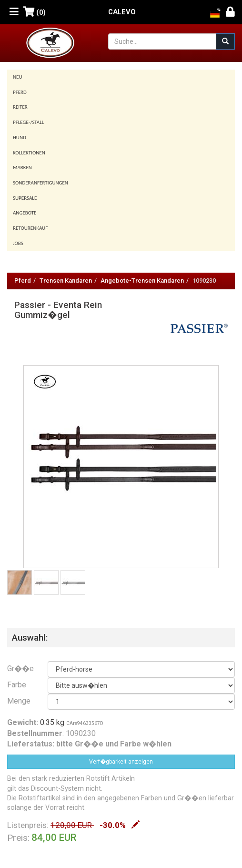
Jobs (18, 243)
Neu (18, 77)
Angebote (25, 213)
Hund (20, 138)
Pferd (20, 92)
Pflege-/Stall (28, 122)
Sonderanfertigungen (40, 183)
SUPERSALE (25, 198)
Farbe (17, 685)
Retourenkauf (30, 228)
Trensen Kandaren (66, 281)
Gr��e (20, 669)
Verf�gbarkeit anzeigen (121, 762)
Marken (22, 168)
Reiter (20, 107)
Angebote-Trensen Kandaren (142, 281)
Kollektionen (29, 153)
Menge (19, 701)
